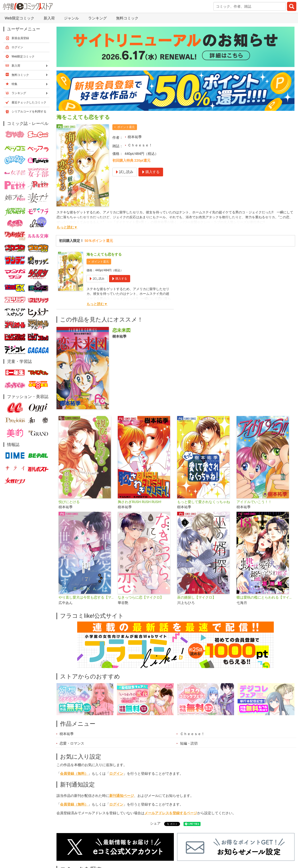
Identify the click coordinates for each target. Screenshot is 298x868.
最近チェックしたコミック (29, 102)
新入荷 (49, 18)
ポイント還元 (126, 127)
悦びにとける (69, 502)
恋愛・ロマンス (72, 743)
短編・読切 (189, 743)
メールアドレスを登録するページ (171, 813)
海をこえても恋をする (104, 254)
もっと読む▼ (67, 227)
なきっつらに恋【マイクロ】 (141, 597)
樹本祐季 (135, 137)
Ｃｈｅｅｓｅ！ (140, 145)
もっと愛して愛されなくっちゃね (204, 502)
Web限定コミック (19, 18)
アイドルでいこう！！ (254, 502)
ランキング (97, 18)
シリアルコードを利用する (29, 111)
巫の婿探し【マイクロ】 (196, 597)
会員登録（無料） (74, 774)
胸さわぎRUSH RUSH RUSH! (139, 502)
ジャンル (71, 18)
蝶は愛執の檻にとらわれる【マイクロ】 (265, 597)
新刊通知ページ (122, 796)
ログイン (116, 774)
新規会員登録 (20, 38)
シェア (155, 823)
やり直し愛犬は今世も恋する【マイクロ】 (87, 597)
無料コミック (127, 18)
